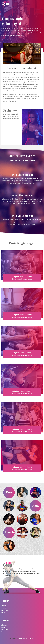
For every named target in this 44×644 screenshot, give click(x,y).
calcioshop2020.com (26, 638)
